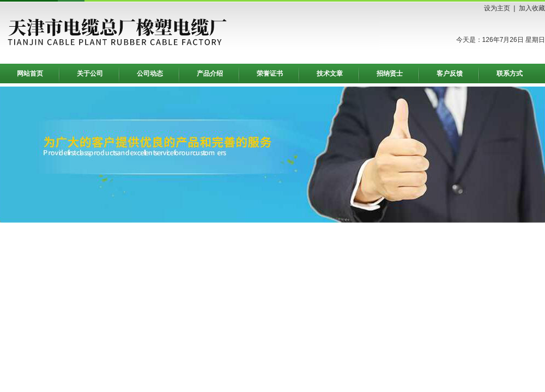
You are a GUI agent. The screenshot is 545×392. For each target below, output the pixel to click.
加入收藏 (532, 8)
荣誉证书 (270, 73)
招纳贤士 (390, 73)
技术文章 (330, 73)
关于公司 (90, 73)
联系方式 (510, 73)
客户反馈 (450, 73)
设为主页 (497, 8)
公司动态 (150, 73)
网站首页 (30, 73)
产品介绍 (210, 73)
